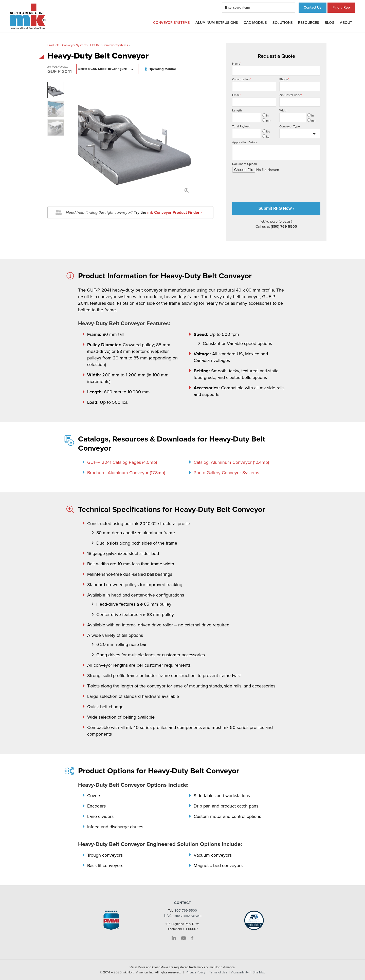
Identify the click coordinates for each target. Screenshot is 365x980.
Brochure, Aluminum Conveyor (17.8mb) (126, 473)
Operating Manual (162, 69)
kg (266, 136)
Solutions (283, 23)
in (265, 115)
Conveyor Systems (171, 23)
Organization (254, 84)
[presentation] (271, 185)
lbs (266, 131)
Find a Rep (341, 7)
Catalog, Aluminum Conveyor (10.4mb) (231, 462)
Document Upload (276, 167)
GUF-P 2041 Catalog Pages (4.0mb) (122, 462)
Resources (309, 23)
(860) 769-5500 (185, 911)
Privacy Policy (195, 972)
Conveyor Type (290, 126)
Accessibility (240, 972)
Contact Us (313, 7)
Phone (300, 84)
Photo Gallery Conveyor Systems (226, 473)
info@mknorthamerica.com (183, 916)
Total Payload (241, 126)
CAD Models (255, 23)
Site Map (259, 972)
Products (53, 45)
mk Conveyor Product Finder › (175, 213)
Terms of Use (218, 972)
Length (237, 110)
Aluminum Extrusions (217, 23)
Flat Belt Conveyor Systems (109, 45)
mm (267, 120)
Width (283, 110)
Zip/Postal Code (300, 100)
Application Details (276, 150)
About (346, 23)
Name (276, 69)
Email (254, 100)
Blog (330, 23)
